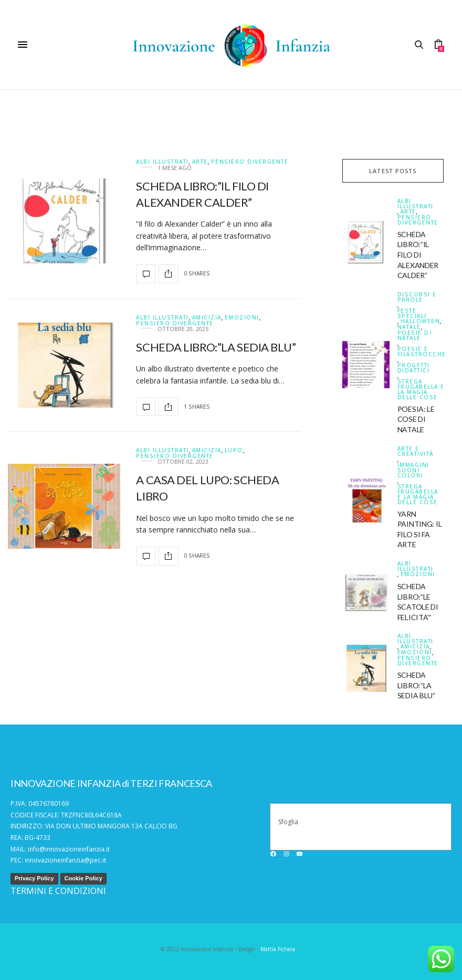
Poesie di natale (415, 335)
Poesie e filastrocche (422, 351)
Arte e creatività (416, 451)
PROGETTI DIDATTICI (414, 368)
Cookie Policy (83, 878)
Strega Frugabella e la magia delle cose (421, 389)
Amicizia (207, 318)
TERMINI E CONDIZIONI (58, 891)
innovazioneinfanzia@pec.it (65, 860)
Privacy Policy (34, 878)
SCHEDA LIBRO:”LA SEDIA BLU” (216, 347)
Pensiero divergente (250, 162)
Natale (409, 327)
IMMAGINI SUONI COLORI (413, 470)
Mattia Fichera (278, 949)
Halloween (421, 321)
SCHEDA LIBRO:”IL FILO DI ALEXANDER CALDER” (418, 255)
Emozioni (242, 318)
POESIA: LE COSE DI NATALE (416, 419)
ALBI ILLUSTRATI (162, 162)
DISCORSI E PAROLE (417, 297)
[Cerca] (445, 827)
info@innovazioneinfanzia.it (69, 849)
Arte (200, 162)
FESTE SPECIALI (412, 313)
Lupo (234, 450)
